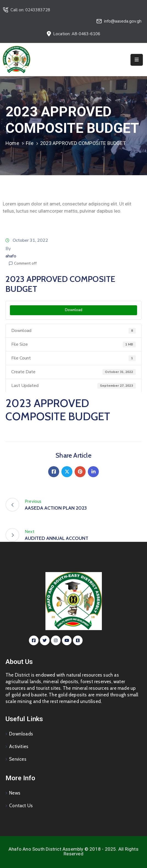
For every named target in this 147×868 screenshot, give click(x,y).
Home (12, 143)
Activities (19, 746)
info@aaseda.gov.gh (123, 21)
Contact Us (21, 806)
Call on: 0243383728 (30, 10)
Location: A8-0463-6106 (77, 34)
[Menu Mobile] (137, 60)
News (15, 793)
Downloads (21, 734)
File (30, 143)
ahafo (11, 256)
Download (74, 310)
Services (18, 759)
